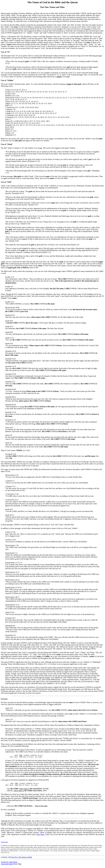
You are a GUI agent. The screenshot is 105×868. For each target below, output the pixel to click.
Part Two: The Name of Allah (22, 858)
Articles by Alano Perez (9, 863)
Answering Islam (7, 865)
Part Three (41, 836)
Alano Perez (4, 843)
